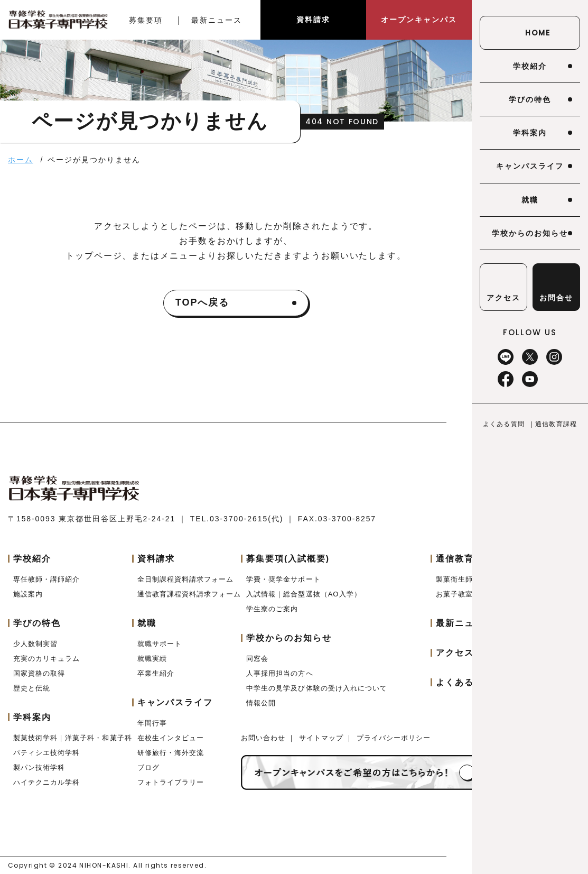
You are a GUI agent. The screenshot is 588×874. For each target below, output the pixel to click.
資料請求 (313, 20)
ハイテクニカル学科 (46, 782)
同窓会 (257, 659)
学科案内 (530, 133)
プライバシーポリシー (394, 738)
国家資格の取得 (39, 673)
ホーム (21, 160)
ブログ (148, 767)
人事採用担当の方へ (279, 673)
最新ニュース (217, 20)
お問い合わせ (264, 738)
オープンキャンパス (419, 20)
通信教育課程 (556, 424)
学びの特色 (530, 99)
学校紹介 (530, 66)
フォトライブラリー (171, 782)
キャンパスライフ (530, 166)
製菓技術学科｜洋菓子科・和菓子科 (73, 738)
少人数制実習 (35, 644)
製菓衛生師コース (465, 579)
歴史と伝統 (32, 688)
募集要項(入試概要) (288, 559)
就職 (530, 200)
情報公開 (261, 703)
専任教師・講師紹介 (46, 579)
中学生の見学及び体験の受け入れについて (317, 688)
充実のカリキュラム (46, 659)
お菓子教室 (454, 594)
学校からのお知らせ (530, 233)
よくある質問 (504, 424)
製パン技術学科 (39, 767)
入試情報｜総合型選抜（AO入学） (304, 594)
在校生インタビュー (171, 738)
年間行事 (152, 723)
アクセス (455, 653)
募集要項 (146, 20)
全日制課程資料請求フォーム (186, 579)
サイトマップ (323, 738)
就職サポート (160, 644)
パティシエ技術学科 (46, 753)
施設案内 (28, 594)
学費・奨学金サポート (283, 579)
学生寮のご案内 (272, 609)
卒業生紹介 (156, 673)
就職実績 (152, 659)
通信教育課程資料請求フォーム (189, 594)
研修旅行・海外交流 (171, 753)
